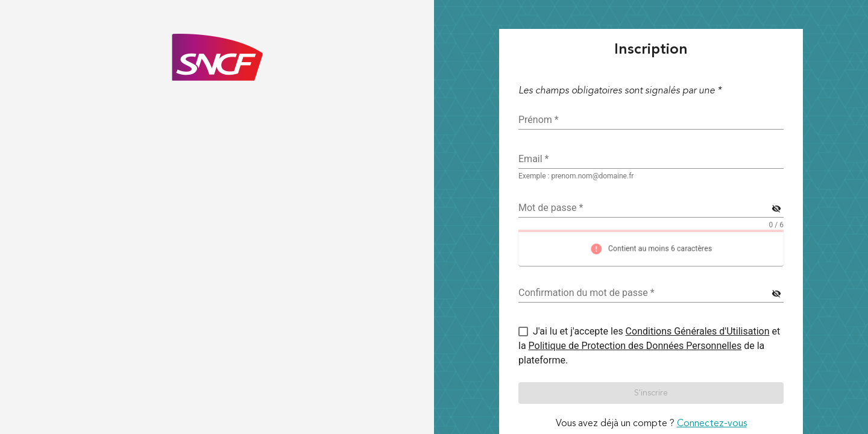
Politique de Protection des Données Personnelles (635, 346)
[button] (651, 393)
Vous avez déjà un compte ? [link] (651, 424)
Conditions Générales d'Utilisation (698, 331)
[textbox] (651, 159)
